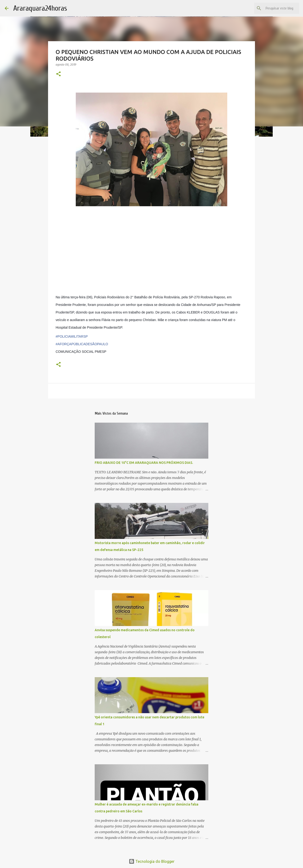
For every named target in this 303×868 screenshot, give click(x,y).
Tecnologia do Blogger (152, 861)
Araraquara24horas (40, 8)
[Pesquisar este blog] (274, 8)
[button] (58, 74)
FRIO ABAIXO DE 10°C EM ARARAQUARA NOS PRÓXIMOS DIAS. (144, 463)
